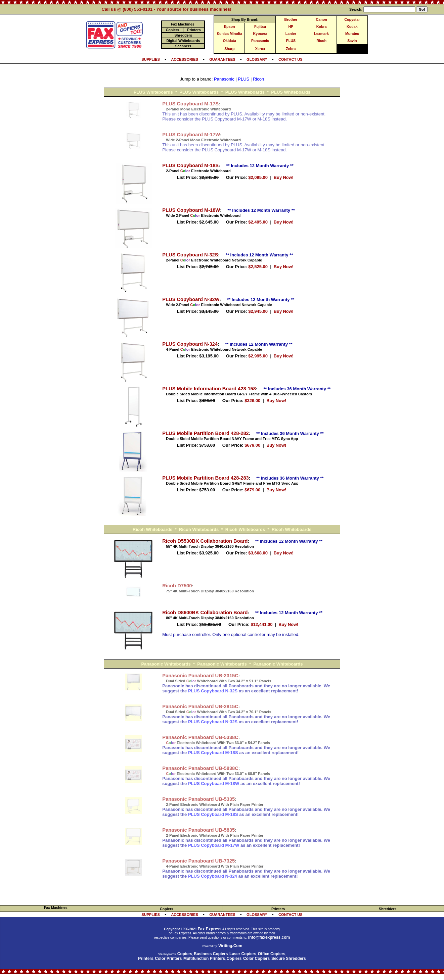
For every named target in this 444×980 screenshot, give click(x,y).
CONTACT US (291, 59)
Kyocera (260, 34)
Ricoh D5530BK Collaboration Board (205, 541)
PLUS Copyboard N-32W (191, 299)
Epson (230, 27)
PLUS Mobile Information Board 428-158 (209, 389)
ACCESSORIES (184, 59)
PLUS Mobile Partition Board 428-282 (205, 433)
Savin (352, 41)
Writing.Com (230, 946)
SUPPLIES (151, 59)
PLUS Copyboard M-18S (190, 165)
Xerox (260, 49)
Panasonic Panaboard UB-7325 (198, 861)
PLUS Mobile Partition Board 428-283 (205, 478)
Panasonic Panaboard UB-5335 (198, 799)
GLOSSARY (257, 59)
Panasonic (260, 41)
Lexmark (321, 34)
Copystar (352, 19)
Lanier (291, 34)
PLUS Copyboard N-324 (190, 344)
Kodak (352, 27)
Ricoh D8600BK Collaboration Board (205, 612)
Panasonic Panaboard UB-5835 (198, 830)
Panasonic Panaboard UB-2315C (200, 676)
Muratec (352, 34)
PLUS (291, 41)
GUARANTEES (222, 59)
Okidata (230, 41)
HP (291, 27)
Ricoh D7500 (177, 586)
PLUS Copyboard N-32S (190, 255)
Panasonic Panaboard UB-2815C (200, 706)
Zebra (291, 49)
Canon (322, 19)
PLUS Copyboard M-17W (191, 135)
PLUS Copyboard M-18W (191, 210)
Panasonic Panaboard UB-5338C (200, 737)
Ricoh (321, 41)
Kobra (322, 27)
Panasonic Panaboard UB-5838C (200, 768)
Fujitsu (260, 27)
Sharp (229, 49)
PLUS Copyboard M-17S (190, 104)
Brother (291, 19)
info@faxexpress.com (269, 937)
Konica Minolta (229, 34)
